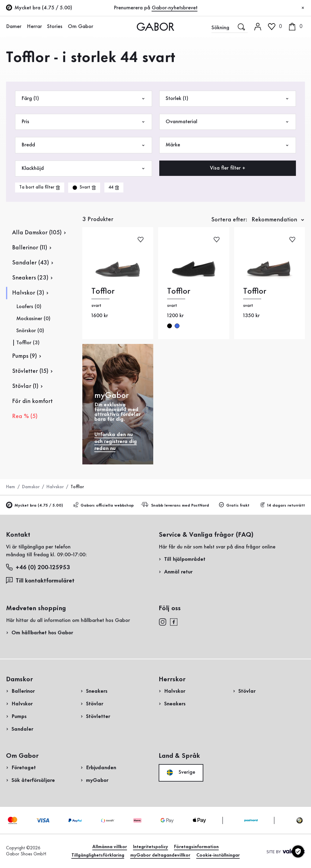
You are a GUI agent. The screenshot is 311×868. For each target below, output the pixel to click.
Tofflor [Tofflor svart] (103, 291)
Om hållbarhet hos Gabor (42, 633)
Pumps (19, 717)
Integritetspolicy (151, 847)
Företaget (24, 768)
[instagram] (162, 622)
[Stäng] (303, 8)
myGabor (97, 780)
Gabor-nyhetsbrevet (175, 8)
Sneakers (97, 691)
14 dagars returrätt (282, 505)
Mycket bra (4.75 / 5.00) (35, 505)
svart (170, 326)
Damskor (31, 487)
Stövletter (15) (30, 371)
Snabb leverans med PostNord (176, 505)
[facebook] (174, 622)
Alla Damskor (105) (37, 233)
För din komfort (32, 401)
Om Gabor (80, 27)
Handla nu (287, 173)
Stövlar (95, 704)
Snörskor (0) (30, 331)
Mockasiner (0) (33, 319)
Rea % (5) (25, 417)
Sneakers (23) (30, 278)
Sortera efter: (229, 220)
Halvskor (55, 487)
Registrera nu (295, 80)
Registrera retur (258, 122)
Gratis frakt (234, 505)
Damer (14, 27)
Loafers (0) (29, 307)
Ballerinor (23, 691)
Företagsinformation (196, 847)
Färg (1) (84, 99)
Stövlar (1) (25, 386)
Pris (84, 122)
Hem (11, 487)
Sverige (181, 773)
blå (177, 326)
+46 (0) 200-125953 (38, 567)
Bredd (84, 145)
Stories (54, 27)
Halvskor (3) (28, 293)
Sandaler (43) (30, 263)
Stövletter (98, 717)
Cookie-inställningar (218, 855)
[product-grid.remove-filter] (84, 188)
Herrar (34, 27)
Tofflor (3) (28, 343)
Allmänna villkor (110, 847)
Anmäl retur (178, 572)
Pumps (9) (24, 356)
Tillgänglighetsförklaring (98, 855)
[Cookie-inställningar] (298, 851)
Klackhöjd (84, 169)
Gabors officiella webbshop (103, 505)
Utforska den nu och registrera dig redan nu (116, 442)
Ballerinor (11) (30, 248)
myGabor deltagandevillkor (160, 855)
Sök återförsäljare (33, 780)
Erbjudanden (101, 768)
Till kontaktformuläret (40, 581)
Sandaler (22, 729)
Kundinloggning (286, 52)
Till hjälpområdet (185, 559)
